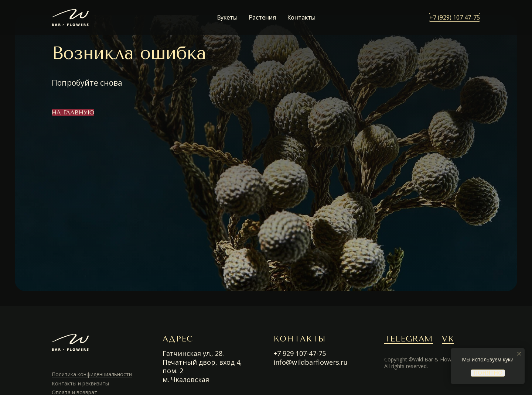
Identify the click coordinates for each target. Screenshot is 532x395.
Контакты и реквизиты (80, 383)
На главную (73, 112)
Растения (262, 17)
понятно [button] (488, 373)
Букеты (227, 17)
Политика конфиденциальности (92, 374)
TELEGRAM (409, 339)
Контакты (301, 17)
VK (448, 339)
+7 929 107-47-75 (300, 353)
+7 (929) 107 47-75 (455, 17)
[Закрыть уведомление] (519, 354)
